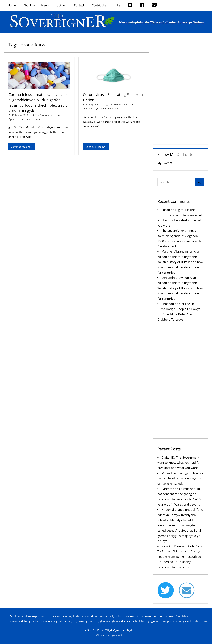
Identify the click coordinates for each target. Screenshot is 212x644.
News (45, 5)
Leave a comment (35, 118)
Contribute (99, 5)
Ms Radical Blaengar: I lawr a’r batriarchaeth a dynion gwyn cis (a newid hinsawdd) (180, 478)
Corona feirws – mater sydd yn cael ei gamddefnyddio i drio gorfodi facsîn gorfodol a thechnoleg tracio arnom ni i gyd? (38, 102)
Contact (79, 5)
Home (12, 5)
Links (117, 5)
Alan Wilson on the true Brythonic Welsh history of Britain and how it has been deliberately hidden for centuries (180, 262)
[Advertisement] (180, 90)
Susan (166, 210)
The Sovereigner (44, 114)
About (29, 5)
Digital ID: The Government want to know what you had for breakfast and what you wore (179, 463)
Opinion (62, 5)
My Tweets (165, 163)
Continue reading (21, 146)
